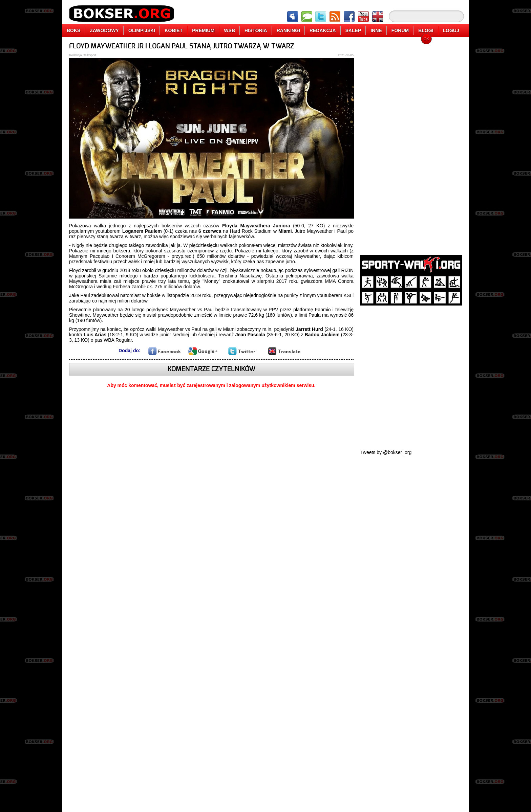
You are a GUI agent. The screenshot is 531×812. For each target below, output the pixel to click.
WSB (229, 30)
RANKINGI (288, 30)
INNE (376, 30)
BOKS (73, 30)
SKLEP (353, 30)
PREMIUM (203, 30)
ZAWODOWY (104, 30)
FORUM (400, 30)
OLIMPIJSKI (142, 30)
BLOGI (426, 30)
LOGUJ (451, 30)
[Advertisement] (411, 144)
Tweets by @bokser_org (386, 452)
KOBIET (174, 30)
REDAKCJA (323, 30)
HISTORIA (256, 30)
